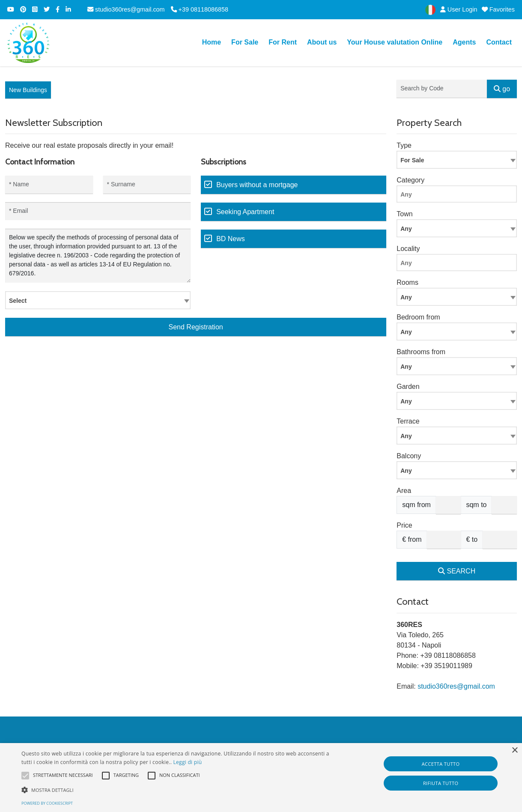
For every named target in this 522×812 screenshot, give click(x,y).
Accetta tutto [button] (441, 764)
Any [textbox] (406, 297)
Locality (408, 249)
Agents (464, 42)
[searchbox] (459, 196)
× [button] (515, 751)
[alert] (261, 778)
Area (404, 491)
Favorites (498, 9)
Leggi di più (188, 762)
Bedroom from (418, 317)
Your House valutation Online (395, 42)
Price (404, 525)
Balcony (409, 456)
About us (322, 42)
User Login (457, 9)
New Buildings (28, 90)
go (502, 89)
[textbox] (98, 300)
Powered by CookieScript (47, 803)
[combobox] (98, 300)
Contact (499, 42)
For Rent (283, 42)
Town (404, 214)
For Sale (245, 42)
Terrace (408, 421)
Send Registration (196, 327)
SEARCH (457, 571)
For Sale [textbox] (412, 160)
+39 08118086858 (200, 9)
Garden (408, 387)
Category (410, 180)
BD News (231, 239)
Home (212, 42)
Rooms (407, 282)
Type (404, 145)
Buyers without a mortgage (257, 185)
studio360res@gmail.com (126, 9)
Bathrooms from (421, 352)
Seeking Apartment (245, 212)
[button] (177, 790)
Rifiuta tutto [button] (441, 783)
